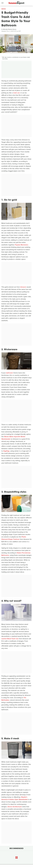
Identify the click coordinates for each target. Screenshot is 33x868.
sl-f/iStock (30, 52)
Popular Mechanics (22, 245)
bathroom (10, 373)
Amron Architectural (15, 807)
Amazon (29, 219)
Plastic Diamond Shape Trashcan (14, 538)
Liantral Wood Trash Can (10, 639)
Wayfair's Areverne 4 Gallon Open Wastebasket (15, 798)
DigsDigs (6, 451)
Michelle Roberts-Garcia (10, 29)
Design (4, 9)
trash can (17, 93)
